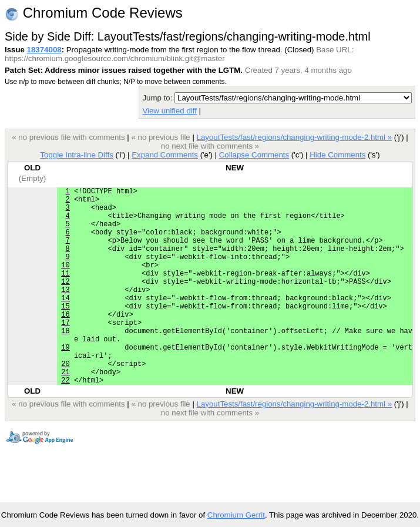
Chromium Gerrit (236, 515)
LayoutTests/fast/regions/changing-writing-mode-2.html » (295, 137)
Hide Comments (337, 155)
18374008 (44, 50)
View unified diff (169, 111)
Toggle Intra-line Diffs (76, 155)
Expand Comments (165, 155)
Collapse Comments (254, 155)
